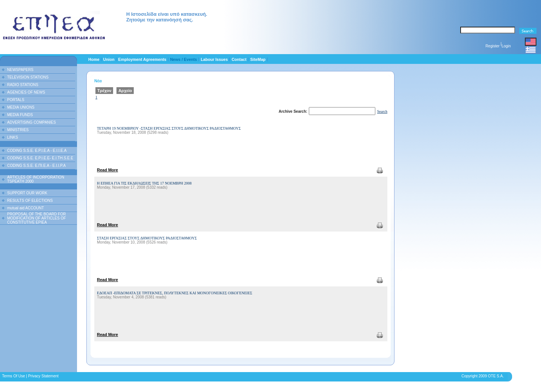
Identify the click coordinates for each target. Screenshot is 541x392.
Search (382, 111)
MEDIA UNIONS (21, 107)
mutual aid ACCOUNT (26, 208)
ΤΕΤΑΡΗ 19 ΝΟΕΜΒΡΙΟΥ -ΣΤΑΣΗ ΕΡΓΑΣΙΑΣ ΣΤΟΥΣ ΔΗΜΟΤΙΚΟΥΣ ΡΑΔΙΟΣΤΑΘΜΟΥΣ (169, 128)
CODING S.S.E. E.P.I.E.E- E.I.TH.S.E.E (40, 158)
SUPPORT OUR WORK (27, 193)
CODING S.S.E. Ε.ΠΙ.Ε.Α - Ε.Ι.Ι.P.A (36, 166)
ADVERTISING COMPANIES (32, 122)
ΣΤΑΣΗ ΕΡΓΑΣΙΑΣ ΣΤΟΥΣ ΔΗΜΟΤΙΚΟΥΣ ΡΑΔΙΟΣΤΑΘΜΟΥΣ (147, 238)
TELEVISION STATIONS (28, 77)
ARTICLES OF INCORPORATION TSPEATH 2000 (36, 179)
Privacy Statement (43, 376)
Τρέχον (104, 91)
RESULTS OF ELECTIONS (30, 201)
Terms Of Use (13, 376)
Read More (107, 170)
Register (492, 46)
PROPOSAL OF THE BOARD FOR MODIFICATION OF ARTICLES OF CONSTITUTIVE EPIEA (36, 218)
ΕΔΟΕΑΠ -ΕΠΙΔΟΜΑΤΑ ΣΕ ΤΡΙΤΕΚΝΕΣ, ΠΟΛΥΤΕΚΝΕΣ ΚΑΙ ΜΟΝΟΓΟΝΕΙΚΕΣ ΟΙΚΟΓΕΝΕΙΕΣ (175, 293)
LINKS (13, 137)
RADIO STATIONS (23, 85)
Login (506, 46)
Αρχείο (125, 91)
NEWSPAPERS (20, 70)
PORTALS (16, 100)
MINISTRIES (18, 130)
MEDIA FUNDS (20, 115)
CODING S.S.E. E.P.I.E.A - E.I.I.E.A (37, 151)
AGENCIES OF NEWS (26, 92)
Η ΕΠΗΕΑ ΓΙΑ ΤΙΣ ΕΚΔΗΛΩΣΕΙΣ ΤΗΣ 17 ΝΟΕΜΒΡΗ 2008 (144, 183)
